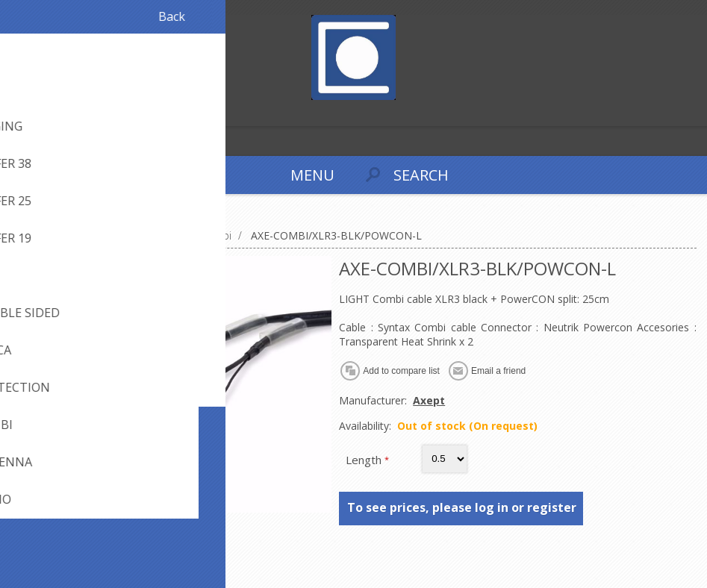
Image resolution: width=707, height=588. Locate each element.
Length (365, 460)
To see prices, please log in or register (462, 507)
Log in (44, 113)
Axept (429, 400)
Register (15, 113)
